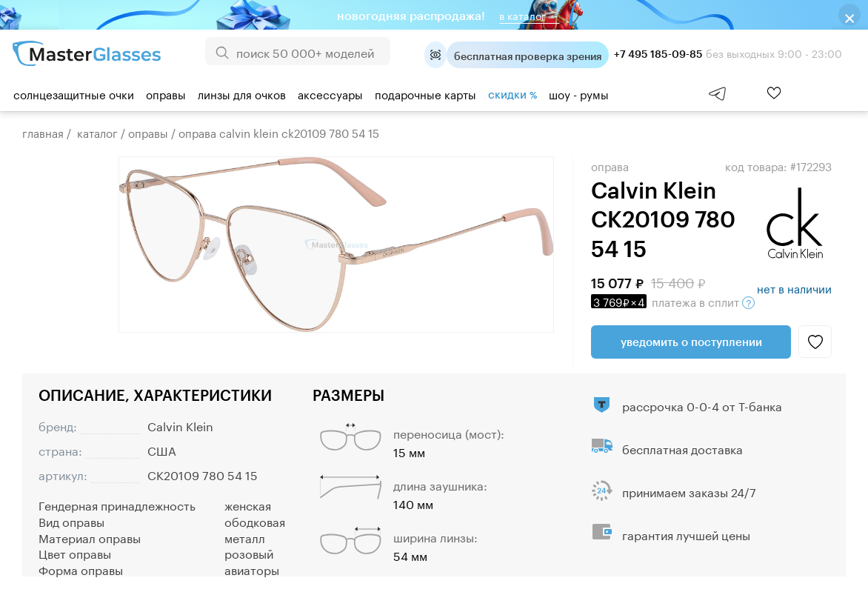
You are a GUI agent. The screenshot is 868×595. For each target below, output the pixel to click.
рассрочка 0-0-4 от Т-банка (702, 405)
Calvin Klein (180, 425)
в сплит (673, 301)
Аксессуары (330, 93)
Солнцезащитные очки (74, 93)
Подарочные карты (425, 93)
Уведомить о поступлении (691, 342)
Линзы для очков (242, 93)
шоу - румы (579, 93)
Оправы (166, 93)
